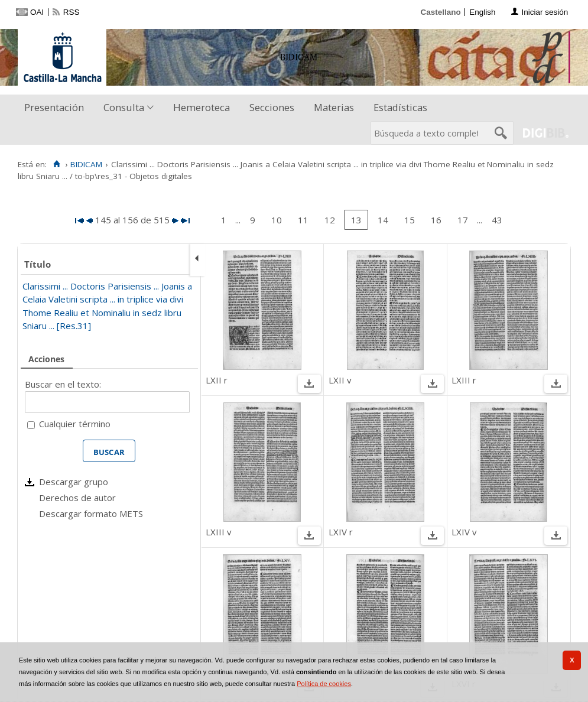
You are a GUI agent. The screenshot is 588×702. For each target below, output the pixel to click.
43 (497, 220)
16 (436, 220)
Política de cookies (324, 684)
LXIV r (341, 532)
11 (303, 220)
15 (410, 220)
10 (277, 220)
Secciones (272, 107)
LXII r (217, 380)
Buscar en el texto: (63, 384)
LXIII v (219, 532)
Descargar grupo (74, 482)
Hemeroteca (202, 107)
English (482, 12)
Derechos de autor (77, 498)
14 (383, 220)
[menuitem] (57, 108)
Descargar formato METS (91, 513)
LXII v (340, 380)
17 (463, 220)
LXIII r (464, 380)
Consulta (124, 107)
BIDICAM (86, 164)
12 (330, 220)
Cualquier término (75, 424)
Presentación (54, 107)
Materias (334, 107)
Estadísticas (400, 107)
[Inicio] (56, 164)
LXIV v (464, 532)
